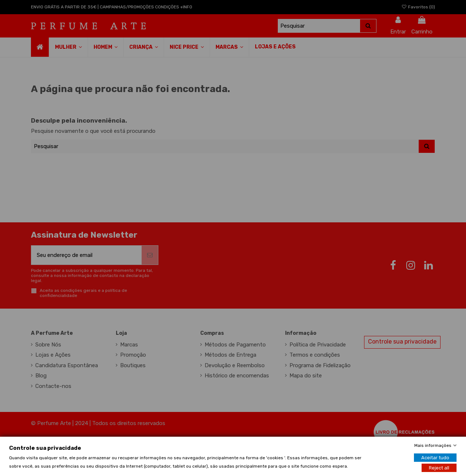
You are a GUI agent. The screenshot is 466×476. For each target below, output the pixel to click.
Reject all (439, 467)
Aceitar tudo (435, 457)
